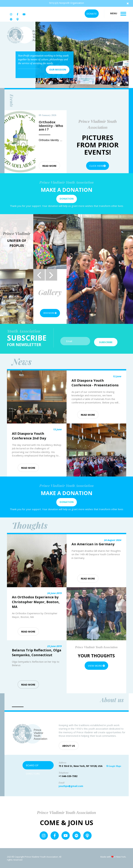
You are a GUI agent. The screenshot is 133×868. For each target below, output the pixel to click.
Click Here (98, 166)
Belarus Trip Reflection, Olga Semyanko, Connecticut (37, 652)
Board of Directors (33, 766)
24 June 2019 (54, 593)
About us (69, 745)
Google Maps (114, 766)
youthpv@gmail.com (71, 786)
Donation (67, 199)
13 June (117, 376)
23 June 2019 (54, 646)
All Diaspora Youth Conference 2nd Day (29, 435)
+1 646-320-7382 (68, 776)
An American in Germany (93, 544)
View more (50, 313)
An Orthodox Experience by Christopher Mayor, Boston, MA (36, 601)
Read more (49, 166)
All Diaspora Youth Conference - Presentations (95, 382)
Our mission (58, 69)
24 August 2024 (113, 539)
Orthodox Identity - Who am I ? (57, 140)
